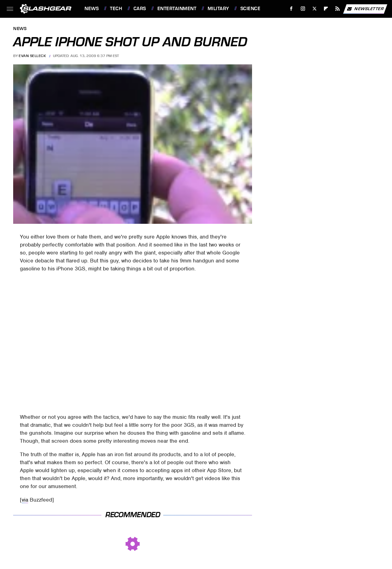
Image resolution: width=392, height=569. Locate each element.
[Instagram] (303, 9)
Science (251, 9)
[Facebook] (291, 9)
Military (218, 9)
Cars (140, 9)
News (92, 9)
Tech (116, 9)
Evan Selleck (32, 56)
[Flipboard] (326, 9)
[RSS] (338, 9)
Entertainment (177, 9)
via (25, 500)
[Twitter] (314, 9)
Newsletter (365, 9)
